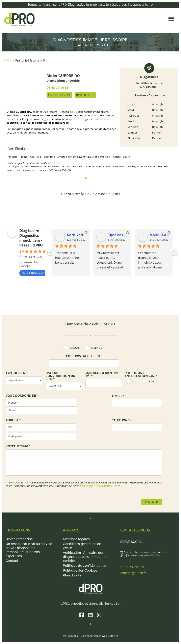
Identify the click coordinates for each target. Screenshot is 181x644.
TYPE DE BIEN (17, 373)
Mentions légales (76, 539)
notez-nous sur (35, 273)
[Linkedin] (91, 615)
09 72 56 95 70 (132, 567)
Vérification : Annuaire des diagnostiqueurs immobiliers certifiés (86, 557)
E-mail (118, 396)
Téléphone (122, 420)
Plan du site (72, 576)
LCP (56, 163)
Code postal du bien (84, 356)
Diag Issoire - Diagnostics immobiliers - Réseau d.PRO (31, 238)
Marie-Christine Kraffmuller (77, 235)
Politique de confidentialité (84, 566)
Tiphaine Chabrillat (118, 235)
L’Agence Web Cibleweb (105, 636)
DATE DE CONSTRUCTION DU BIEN (60, 376)
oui (135, 381)
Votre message (18, 446)
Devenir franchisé (19, 539)
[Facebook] (82, 615)
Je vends (96, 348)
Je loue (74, 348)
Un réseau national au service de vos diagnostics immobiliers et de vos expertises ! (29, 550)
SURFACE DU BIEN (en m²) (102, 374)
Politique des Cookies (80, 571)
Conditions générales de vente (82, 546)
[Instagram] (99, 615)
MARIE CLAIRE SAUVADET (160, 235)
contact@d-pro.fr (133, 573)
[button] (171, 19)
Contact (12, 561)
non (152, 381)
